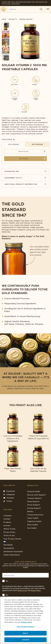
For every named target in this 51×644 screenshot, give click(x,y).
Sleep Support (33, 502)
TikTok (8, 501)
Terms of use (22, 590)
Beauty (30, 511)
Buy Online (23, 159)
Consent (26, 640)
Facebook (9, 491)
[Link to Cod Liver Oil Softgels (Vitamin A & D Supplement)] (13, 428)
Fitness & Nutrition (35, 515)
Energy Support (34, 508)
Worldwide (8, 545)
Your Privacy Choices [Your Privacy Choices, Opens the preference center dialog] (26, 627)
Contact (7, 519)
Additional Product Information (25, 184)
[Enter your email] (25, 575)
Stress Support (34, 505)
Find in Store (23, 151)
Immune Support (34, 498)
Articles (7, 526)
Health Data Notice (12, 555)
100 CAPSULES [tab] (14, 144)
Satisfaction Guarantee (13, 552)
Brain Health (33, 525)
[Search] (41, 9)
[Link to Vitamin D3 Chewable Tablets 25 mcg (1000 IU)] (38, 426)
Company (8, 516)
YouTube (9, 498)
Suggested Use (25, 171)
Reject (26, 633)
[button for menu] (48, 9)
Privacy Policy (9, 532)
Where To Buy (9, 529)
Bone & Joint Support (36, 495)
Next (7, 58)
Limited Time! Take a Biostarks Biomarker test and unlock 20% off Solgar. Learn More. (24, 3)
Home (4, 19)
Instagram (9, 495)
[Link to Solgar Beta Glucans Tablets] (13, 459)
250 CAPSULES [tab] (37, 144)
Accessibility (9, 548)
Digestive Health (34, 521)
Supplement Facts (25, 178)
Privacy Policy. (36, 590)
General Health (34, 492)
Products (13, 19)
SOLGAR (8, 510)
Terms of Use (9, 536)
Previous (7, 25)
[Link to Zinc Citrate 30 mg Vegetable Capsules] (38, 459)
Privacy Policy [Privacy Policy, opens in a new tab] (26, 622)
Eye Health (32, 528)
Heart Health (33, 518)
